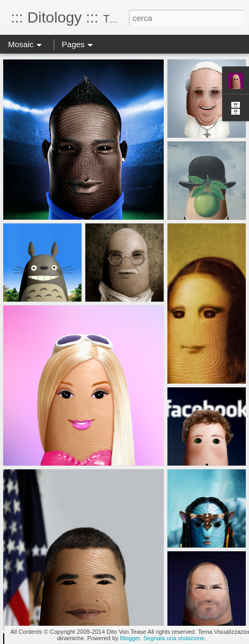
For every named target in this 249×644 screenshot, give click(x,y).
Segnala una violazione (174, 638)
